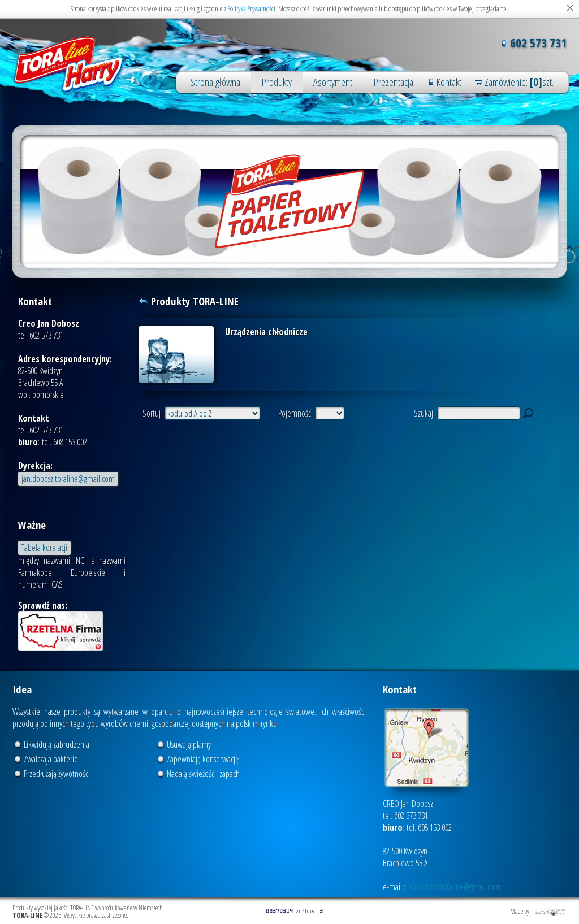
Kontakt (449, 82)
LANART (550, 912)
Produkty (277, 82)
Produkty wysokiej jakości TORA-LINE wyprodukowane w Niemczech (69, 66)
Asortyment (333, 82)
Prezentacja (394, 82)
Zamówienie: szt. (519, 82)
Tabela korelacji (44, 548)
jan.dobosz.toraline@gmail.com (68, 479)
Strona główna (215, 82)
